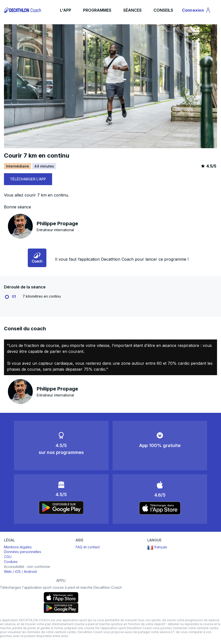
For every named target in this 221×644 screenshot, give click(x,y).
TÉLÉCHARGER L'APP (28, 179)
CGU (8, 557)
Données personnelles (23, 552)
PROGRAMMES (97, 10)
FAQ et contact (88, 547)
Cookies (11, 562)
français (157, 548)
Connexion (197, 11)
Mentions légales (18, 547)
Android (30, 572)
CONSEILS (163, 10)
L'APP (66, 10)
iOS (18, 572)
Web (8, 572)
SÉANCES (132, 10)
